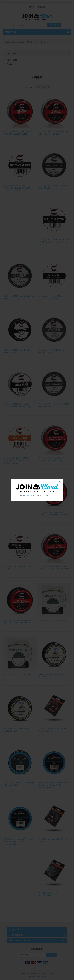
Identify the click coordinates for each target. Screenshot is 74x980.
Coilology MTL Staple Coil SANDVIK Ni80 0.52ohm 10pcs (18, 405)
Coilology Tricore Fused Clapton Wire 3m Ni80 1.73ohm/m (19, 622)
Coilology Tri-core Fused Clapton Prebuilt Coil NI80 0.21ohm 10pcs (54, 568)
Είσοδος (42, 7)
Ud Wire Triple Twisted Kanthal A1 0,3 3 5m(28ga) (54, 730)
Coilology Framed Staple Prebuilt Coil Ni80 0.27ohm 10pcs (19, 133)
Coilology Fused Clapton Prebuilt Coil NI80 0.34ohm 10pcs (53, 133)
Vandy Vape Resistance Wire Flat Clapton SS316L (19, 784)
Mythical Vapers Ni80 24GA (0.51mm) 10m (51, 676)
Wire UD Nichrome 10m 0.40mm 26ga (53, 840)
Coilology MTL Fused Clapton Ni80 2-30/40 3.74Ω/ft (18, 351)
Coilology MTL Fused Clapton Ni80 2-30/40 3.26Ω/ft (52, 297)
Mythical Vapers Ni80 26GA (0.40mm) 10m (17, 730)
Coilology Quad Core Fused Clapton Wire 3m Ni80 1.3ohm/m (53, 513)
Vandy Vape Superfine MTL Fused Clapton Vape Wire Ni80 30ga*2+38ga (54, 785)
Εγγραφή (33, 7)
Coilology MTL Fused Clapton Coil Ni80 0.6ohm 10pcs (20, 297)
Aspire (10, 64)
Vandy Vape (12, 60)
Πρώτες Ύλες (18, 42)
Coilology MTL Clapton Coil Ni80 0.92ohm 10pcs (53, 187)
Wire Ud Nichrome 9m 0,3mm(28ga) (49, 894)
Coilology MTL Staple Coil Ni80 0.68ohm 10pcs (53, 351)
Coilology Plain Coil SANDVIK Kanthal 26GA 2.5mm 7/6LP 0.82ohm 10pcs (18, 461)
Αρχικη (7, 42)
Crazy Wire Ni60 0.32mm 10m (52, 620)
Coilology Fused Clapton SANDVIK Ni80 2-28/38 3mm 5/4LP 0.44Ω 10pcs (17, 188)
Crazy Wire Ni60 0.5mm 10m (17, 674)
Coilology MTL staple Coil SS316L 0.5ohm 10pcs (54, 405)
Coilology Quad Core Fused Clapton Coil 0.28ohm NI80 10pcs (54, 459)
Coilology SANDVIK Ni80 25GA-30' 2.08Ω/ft (19, 568)
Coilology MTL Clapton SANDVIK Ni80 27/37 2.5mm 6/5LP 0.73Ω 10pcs (54, 242)
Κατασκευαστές (11, 53)
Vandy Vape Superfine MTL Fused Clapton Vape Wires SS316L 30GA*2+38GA (20, 841)
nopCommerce (41, 976)
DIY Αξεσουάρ (32, 42)
